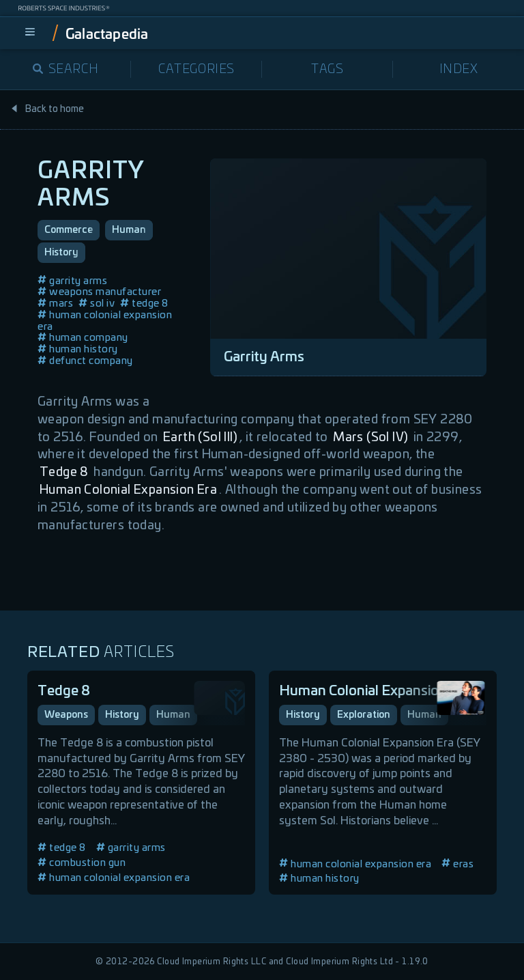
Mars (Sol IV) (370, 438)
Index (459, 70)
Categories (196, 70)
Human (129, 230)
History (61, 253)
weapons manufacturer (99, 292)
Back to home (47, 109)
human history (78, 349)
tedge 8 (144, 304)
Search (66, 70)
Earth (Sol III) (200, 438)
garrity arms (72, 281)
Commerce (69, 230)
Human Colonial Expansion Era (128, 490)
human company (83, 338)
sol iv (97, 304)
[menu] (30, 33)
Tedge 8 (64, 473)
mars (55, 304)
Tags (327, 70)
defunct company (85, 361)
